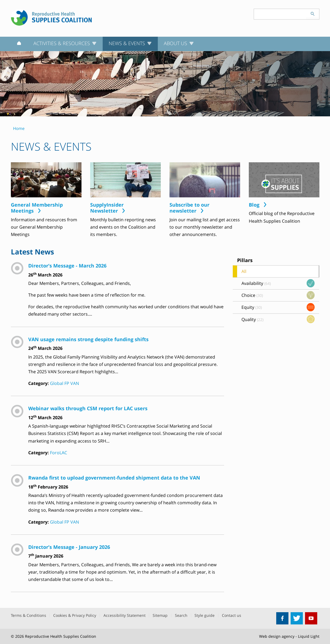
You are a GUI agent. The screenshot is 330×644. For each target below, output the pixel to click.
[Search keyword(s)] (280, 14)
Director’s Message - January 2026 (69, 547)
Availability (256, 283)
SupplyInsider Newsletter (107, 208)
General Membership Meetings (37, 208)
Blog (254, 205)
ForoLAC (59, 453)
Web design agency (277, 636)
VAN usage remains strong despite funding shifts (88, 339)
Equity (252, 307)
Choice (252, 295)
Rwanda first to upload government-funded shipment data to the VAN (114, 477)
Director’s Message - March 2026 (67, 265)
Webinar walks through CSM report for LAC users (88, 408)
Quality (252, 319)
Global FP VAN (65, 383)
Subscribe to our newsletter (189, 208)
